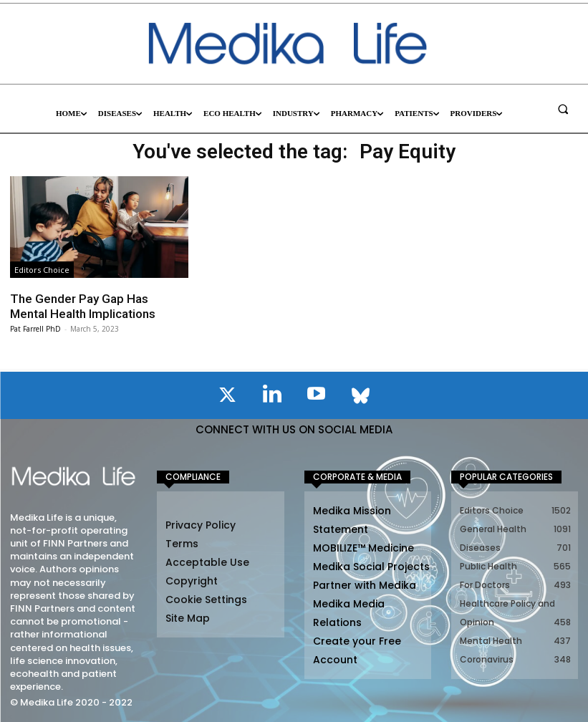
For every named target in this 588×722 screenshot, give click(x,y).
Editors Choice (42, 270)
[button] (563, 109)
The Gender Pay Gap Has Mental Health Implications (83, 306)
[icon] (228, 398)
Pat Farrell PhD (35, 329)
